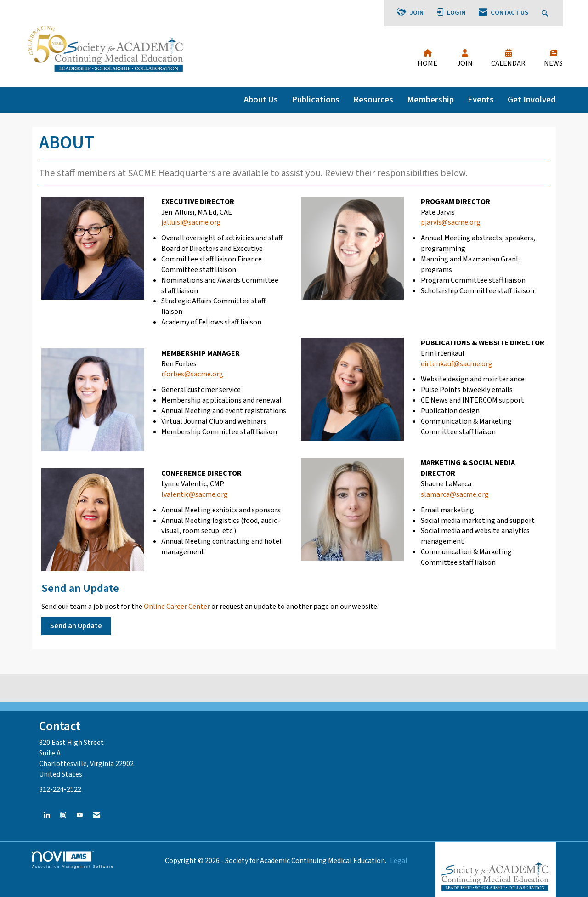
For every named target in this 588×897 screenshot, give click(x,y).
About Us (261, 100)
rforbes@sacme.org (192, 374)
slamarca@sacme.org (455, 494)
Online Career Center (177, 607)
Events (481, 100)
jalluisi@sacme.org (191, 222)
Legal (399, 861)
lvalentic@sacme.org (195, 494)
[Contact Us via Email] (97, 815)
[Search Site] (546, 13)
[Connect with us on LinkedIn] (47, 815)
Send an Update (76, 626)
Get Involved (532, 100)
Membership (430, 100)
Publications (316, 100)
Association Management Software (73, 860)
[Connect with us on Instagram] (63, 815)
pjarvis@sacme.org (451, 222)
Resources (373, 100)
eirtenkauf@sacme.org (457, 364)
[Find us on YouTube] (80, 815)
